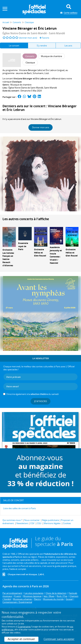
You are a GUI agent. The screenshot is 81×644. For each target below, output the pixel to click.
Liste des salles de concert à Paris (19, 508)
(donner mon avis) (28, 38)
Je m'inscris (41, 401)
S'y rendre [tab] (42, 46)
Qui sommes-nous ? (12, 520)
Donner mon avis (41, 127)
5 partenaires (24, 627)
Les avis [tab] (68, 46)
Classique (17, 82)
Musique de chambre (21, 85)
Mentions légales (52, 523)
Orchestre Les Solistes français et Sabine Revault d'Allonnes (8, 258)
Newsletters (22, 523)
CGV (32, 523)
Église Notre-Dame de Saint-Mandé (26, 88)
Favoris (44, 38)
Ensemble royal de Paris (23, 246)
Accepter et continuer (21, 639)
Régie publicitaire (51, 520)
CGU (39, 523)
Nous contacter (32, 520)
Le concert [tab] (14, 46)
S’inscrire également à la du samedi (32, 394)
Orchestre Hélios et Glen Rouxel (40, 253)
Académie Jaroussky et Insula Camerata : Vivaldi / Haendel (56, 255)
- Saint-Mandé (34, 33)
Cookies (67, 523)
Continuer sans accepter (59, 639)
